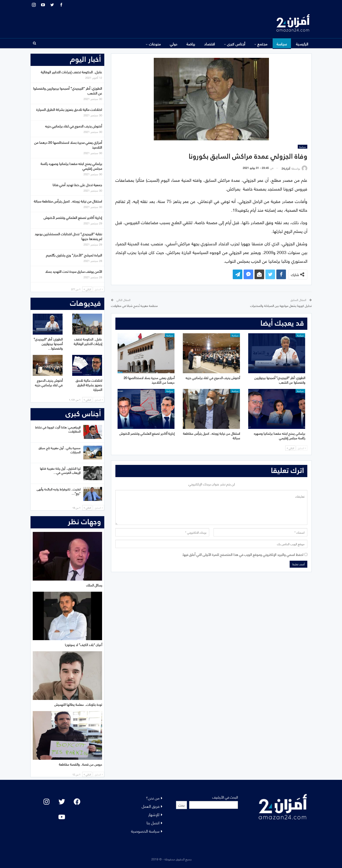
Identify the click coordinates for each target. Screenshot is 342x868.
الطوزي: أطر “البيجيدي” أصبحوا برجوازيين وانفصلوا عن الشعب (68, 90)
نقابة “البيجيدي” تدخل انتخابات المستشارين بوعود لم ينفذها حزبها (68, 236)
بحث (181, 805)
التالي (290, 448)
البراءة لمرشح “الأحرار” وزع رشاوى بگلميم (74, 255)
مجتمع (262, 44)
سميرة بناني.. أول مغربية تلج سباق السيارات (60, 450)
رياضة (191, 44)
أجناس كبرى (236, 44)
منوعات (155, 44)
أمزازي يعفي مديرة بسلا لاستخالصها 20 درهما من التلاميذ (68, 145)
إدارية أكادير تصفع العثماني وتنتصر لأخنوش (73, 217)
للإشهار (154, 814)
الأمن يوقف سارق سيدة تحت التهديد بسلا (74, 271)
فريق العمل (151, 806)
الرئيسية (302, 44)
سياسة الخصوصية (145, 831)
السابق (302, 448)
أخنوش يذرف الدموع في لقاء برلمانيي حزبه (74, 126)
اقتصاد (210, 44)
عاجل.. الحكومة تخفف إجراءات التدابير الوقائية (71, 72)
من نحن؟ (153, 798)
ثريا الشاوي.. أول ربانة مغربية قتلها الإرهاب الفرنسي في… (60, 470)
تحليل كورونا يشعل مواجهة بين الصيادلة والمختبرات (281, 305)
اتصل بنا (153, 822)
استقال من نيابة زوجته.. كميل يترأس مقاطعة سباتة (68, 201)
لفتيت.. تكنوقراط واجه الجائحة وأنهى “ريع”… (59, 491)
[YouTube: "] (62, 817)
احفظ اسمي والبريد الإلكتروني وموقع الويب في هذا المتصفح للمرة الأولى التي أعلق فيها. (243, 554)
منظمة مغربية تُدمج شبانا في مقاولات (134, 305)
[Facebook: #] (77, 802)
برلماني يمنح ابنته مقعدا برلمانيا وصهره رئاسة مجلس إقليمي (71, 166)
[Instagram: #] (46, 802)
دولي (174, 44)
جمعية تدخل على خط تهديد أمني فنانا (77, 185)
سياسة (282, 44)
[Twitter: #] (62, 802)
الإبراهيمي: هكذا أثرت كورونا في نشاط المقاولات (58, 429)
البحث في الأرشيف (225, 797)
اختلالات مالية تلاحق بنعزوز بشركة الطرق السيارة (69, 109)
